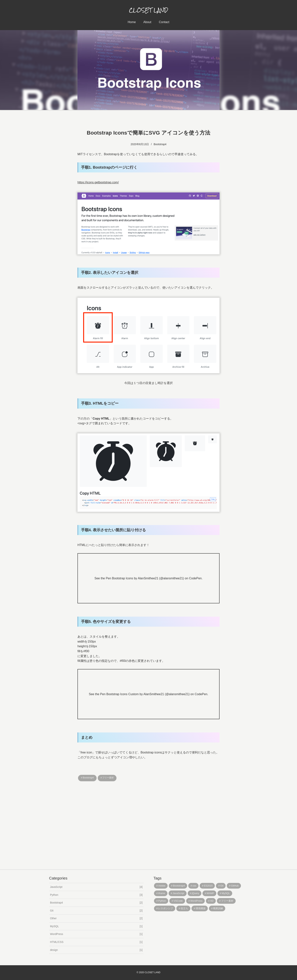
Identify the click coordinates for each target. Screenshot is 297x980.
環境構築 (201, 908)
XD (212, 901)
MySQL (96, 926)
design (96, 950)
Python (96, 895)
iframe (162, 893)
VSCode (178, 901)
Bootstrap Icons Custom (123, 694)
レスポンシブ (166, 908)
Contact (164, 22)
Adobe (162, 886)
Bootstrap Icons (122, 578)
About (147, 22)
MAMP (210, 893)
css (194, 886)
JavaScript (96, 887)
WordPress (96, 934)
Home (132, 22)
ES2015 (208, 886)
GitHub (235, 886)
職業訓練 (218, 908)
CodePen (195, 578)
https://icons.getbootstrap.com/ (98, 182)
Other (96, 918)
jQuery (195, 893)
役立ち (184, 908)
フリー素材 (108, 778)
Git (96, 911)
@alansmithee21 (172, 578)
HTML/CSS (96, 942)
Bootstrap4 (160, 144)
